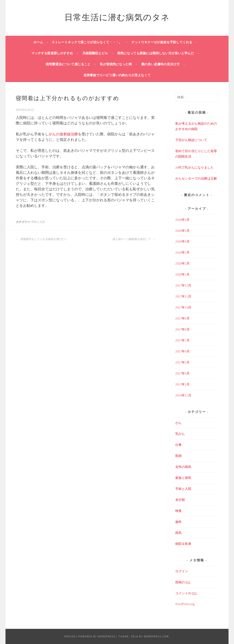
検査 (178, 511)
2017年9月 (182, 318)
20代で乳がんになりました (194, 167)
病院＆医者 (183, 544)
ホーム (38, 42)
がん (178, 423)
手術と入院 (38, 222)
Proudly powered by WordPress (90, 636)
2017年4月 (182, 373)
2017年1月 (182, 384)
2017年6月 (182, 351)
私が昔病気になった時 (116, 64)
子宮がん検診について (191, 140)
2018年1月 (182, 274)
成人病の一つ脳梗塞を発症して (134, 239)
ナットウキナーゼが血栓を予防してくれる (162, 42)
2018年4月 (182, 241)
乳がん (180, 434)
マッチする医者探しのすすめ (52, 53)
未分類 (180, 500)
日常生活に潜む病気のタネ (117, 16)
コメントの (186, 593)
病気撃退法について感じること (68, 64)
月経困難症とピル (95, 53)
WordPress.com (156, 636)
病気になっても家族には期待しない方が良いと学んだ (156, 53)
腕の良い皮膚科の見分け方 (160, 64)
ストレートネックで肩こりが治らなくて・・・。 (87, 42)
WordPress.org (185, 604)
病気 (178, 533)
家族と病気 (183, 478)
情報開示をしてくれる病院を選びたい (41, 239)
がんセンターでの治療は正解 (196, 178)
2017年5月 (182, 362)
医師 (178, 456)
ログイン (182, 571)
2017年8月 (182, 329)
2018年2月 (182, 263)
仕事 (178, 445)
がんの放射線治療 (63, 134)
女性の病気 (183, 467)
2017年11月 (183, 296)
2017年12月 (183, 285)
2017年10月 (183, 307)
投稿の (183, 582)
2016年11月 (183, 395)
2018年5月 (182, 231)
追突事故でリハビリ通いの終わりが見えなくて (117, 75)
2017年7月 (182, 340)
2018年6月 (182, 220)
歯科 (178, 522)
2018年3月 (182, 252)
